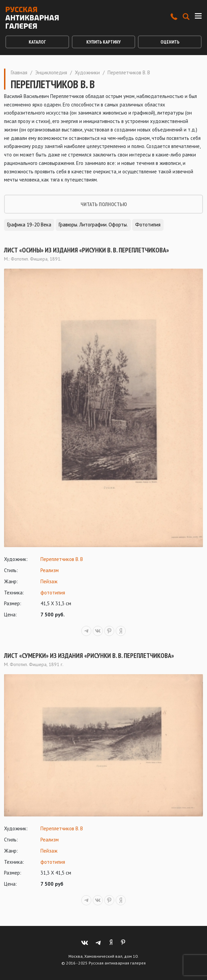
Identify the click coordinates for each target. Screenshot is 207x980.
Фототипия (148, 225)
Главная (19, 72)
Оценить (170, 42)
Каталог (37, 42)
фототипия (53, 593)
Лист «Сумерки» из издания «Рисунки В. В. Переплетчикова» (89, 656)
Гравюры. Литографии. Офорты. (93, 225)
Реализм (50, 570)
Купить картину (103, 42)
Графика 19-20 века (29, 225)
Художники (87, 72)
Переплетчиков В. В (62, 559)
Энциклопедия (51, 72)
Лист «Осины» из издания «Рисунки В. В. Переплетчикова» (86, 250)
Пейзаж (49, 581)
